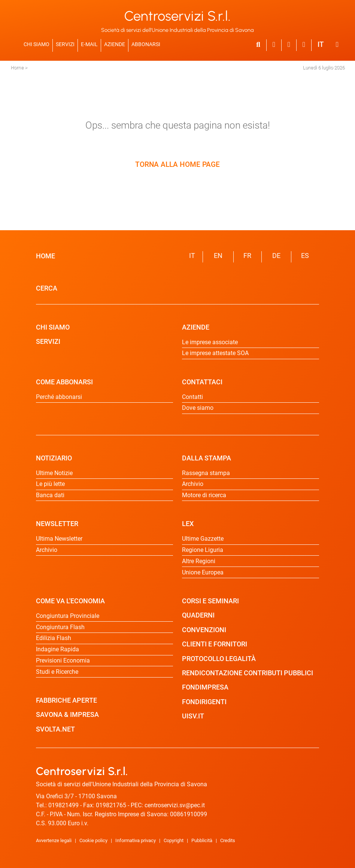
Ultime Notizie (54, 473)
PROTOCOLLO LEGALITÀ (219, 659)
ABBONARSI (146, 44)
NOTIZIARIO (54, 458)
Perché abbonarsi (59, 397)
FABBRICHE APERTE (66, 700)
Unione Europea (203, 572)
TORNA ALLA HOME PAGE (177, 164)
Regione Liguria (203, 550)
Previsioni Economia (63, 660)
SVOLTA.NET (55, 729)
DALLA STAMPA (207, 458)
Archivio (47, 550)
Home (17, 67)
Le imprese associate (210, 342)
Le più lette (50, 484)
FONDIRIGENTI (204, 702)
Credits (228, 840)
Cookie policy (93, 840)
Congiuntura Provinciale (68, 616)
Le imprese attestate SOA (215, 353)
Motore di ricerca (204, 495)
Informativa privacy (136, 840)
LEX (188, 524)
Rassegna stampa (206, 473)
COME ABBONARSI (64, 382)
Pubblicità (202, 840)
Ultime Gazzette (203, 539)
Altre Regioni (199, 561)
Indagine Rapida (57, 649)
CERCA (47, 288)
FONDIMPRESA (205, 687)
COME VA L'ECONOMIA (70, 601)
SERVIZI (65, 44)
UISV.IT (193, 716)
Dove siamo (198, 408)
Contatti (192, 397)
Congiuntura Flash (60, 627)
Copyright (174, 840)
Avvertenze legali (54, 840)
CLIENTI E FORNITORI (215, 644)
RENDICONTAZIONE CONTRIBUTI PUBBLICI (248, 673)
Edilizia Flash (54, 638)
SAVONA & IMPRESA (67, 715)
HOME (45, 256)
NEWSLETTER (57, 524)
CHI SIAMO (37, 44)
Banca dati (50, 495)
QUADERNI (198, 615)
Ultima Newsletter (59, 539)
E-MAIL (89, 44)
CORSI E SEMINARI (210, 601)
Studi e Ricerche (57, 672)
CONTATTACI (202, 382)
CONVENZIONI (204, 630)
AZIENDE (115, 44)
